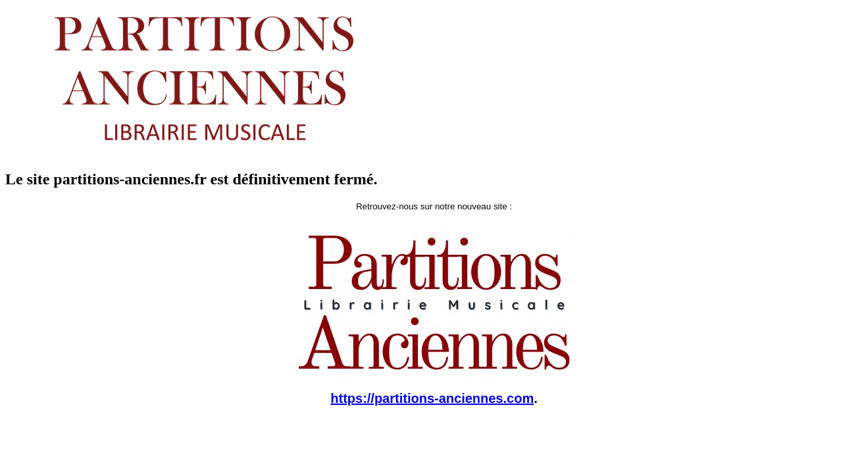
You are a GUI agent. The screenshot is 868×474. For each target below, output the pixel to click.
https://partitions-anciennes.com (432, 398)
